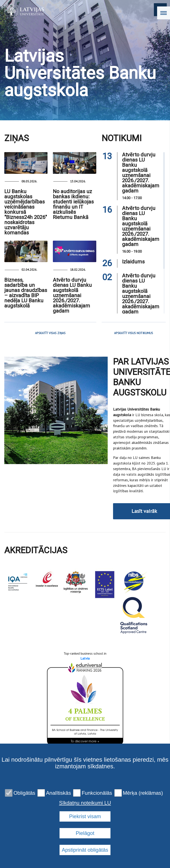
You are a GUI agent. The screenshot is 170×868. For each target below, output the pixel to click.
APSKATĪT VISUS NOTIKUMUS (134, 333)
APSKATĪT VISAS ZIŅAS (50, 333)
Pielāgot (85, 833)
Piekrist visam (85, 816)
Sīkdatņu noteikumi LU (85, 803)
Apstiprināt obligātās (85, 850)
